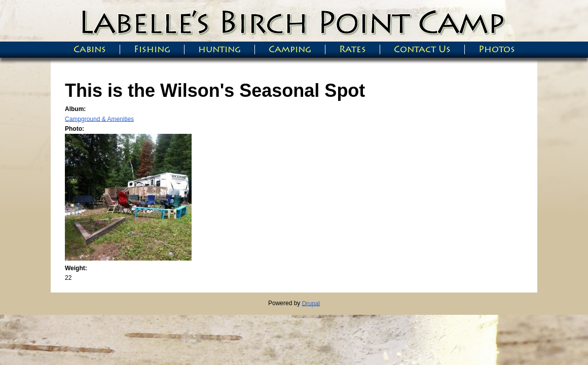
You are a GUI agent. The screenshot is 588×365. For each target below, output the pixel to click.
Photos (497, 49)
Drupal (311, 303)
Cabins (90, 49)
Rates (353, 49)
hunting (219, 49)
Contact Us (422, 49)
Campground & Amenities (99, 119)
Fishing (152, 49)
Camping (290, 49)
